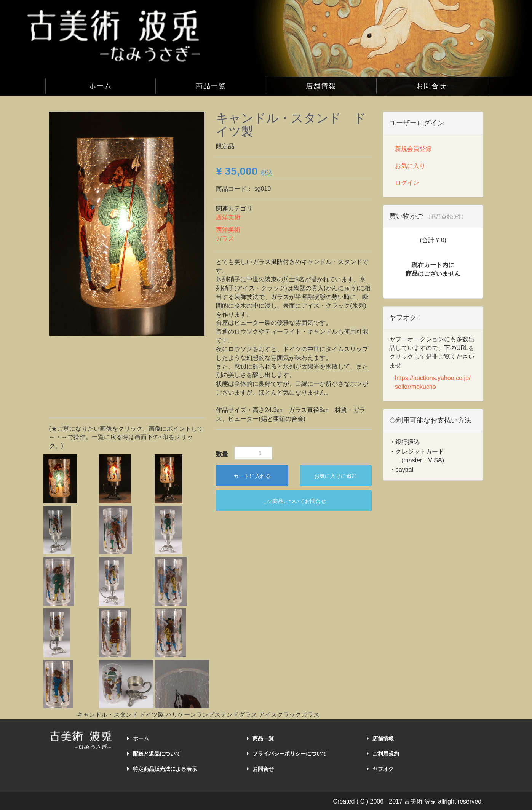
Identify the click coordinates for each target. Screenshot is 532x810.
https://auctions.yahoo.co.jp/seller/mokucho (433, 382)
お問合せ (431, 86)
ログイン (407, 183)
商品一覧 (211, 86)
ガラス (225, 239)
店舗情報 (321, 86)
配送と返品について (157, 754)
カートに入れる (252, 476)
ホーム (101, 86)
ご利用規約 (386, 754)
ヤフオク (383, 769)
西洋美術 (228, 217)
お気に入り (410, 166)
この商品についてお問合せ (294, 501)
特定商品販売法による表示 (165, 769)
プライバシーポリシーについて (290, 754)
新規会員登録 (413, 149)
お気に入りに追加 (335, 476)
